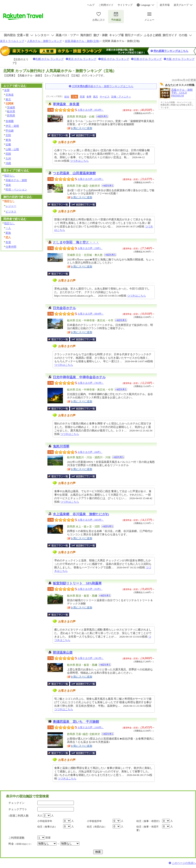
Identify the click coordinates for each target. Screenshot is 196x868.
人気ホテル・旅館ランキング (44, 41)
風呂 (96, 97)
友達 (8, 242)
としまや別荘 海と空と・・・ (76, 242)
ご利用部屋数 (17, 838)
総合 (67, 97)
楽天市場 (165, 5)
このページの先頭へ (184, 863)
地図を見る (102, 116)
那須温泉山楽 (63, 652)
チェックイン (17, 803)
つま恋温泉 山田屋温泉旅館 (74, 173)
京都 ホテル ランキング (148, 59)
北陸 (8, 135)
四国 (8, 154)
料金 (20, 844)
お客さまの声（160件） (91, 727)
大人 (40, 816)
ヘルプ (91, 5)
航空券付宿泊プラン (83, 135)
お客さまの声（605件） (91, 520)
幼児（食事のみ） (47, 827)
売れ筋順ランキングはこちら (171, 51)
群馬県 (11, 116)
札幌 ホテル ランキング (50, 59)
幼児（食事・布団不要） (148, 828)
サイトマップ (125, 5)
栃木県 (11, 111)
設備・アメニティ (121, 97)
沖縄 (8, 163)
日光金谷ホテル (64, 308)
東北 (8, 99)
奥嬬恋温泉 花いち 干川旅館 (76, 722)
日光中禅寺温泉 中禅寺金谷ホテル (79, 377)
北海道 (10, 95)
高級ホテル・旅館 (16, 180)
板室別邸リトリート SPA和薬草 (77, 583)
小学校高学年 (45, 821)
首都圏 (10, 121)
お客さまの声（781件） (91, 383)
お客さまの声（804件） (91, 314)
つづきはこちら (79, 161)
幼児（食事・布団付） (149, 821)
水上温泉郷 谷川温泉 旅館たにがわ (81, 514)
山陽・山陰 (12, 149)
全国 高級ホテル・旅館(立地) (82, 41)
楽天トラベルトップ (12, 41)
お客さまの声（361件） (91, 658)
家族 (8, 233)
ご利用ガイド (106, 5)
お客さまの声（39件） (90, 248)
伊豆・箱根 (12, 126)
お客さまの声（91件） (90, 589)
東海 (8, 140)
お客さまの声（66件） (90, 452)
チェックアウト (18, 809)
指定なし (9, 176)
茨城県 (11, 107)
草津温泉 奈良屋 (66, 104)
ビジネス (11, 212)
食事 (89, 97)
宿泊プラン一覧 (60, 135)
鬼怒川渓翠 (61, 446)
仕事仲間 (11, 247)
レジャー (11, 206)
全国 (7, 90)
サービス (105, 97)
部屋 (82, 97)
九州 (8, 159)
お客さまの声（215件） (91, 179)
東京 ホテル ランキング (82, 59)
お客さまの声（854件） (91, 110)
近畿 (8, 144)
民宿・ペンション (16, 189)
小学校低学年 (94, 821)
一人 (8, 228)
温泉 (8, 185)
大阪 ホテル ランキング (180, 59)
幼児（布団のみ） (97, 827)
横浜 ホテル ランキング (115, 59)
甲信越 (10, 131)
